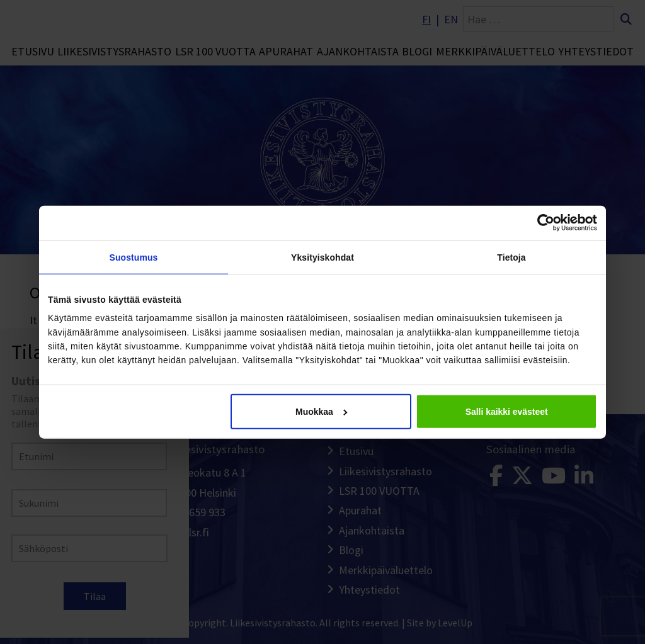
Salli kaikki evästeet (507, 412)
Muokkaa (321, 412)
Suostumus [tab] (134, 257)
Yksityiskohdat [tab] (322, 257)
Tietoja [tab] (511, 257)
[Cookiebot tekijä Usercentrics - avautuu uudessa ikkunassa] (542, 223)
